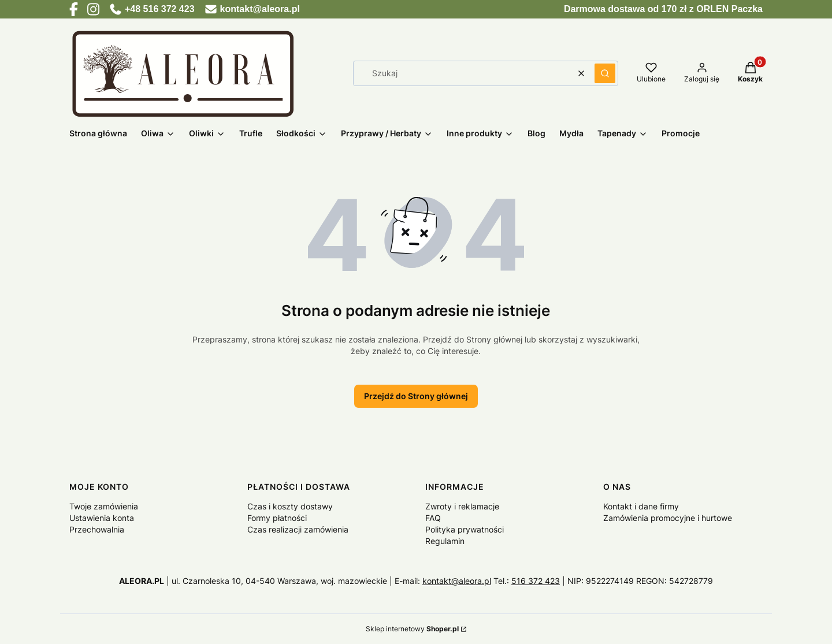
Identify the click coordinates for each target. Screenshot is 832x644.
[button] (605, 73)
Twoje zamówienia (104, 506)
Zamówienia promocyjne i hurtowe (668, 518)
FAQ (433, 518)
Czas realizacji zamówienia (298, 529)
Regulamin (445, 541)
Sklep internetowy (412, 629)
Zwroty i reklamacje (462, 506)
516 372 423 (536, 581)
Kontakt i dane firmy (641, 506)
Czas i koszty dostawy (290, 506)
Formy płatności (277, 518)
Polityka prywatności (465, 529)
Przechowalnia (97, 529)
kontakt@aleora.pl (457, 581)
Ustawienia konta (102, 518)
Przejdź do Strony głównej (416, 396)
